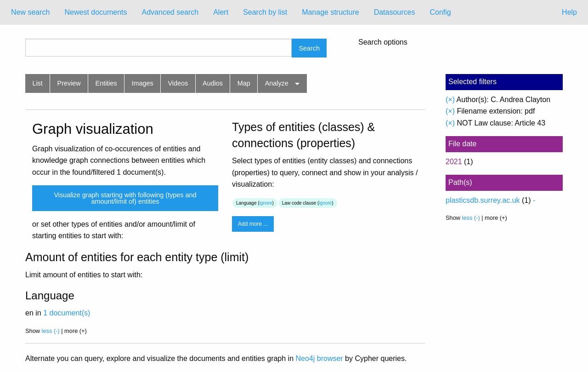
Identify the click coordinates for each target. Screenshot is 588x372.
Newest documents (96, 12)
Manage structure (331, 12)
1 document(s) (67, 313)
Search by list (265, 12)
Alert (221, 12)
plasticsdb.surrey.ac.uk (483, 200)
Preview (69, 83)
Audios (213, 83)
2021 (454, 162)
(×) (450, 100)
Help (569, 12)
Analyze (277, 83)
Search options (383, 42)
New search (30, 12)
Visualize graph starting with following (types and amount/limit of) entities (125, 198)
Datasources (395, 12)
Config (440, 12)
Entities (106, 83)
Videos (178, 83)
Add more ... (253, 224)
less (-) (51, 331)
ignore (266, 203)
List (37, 83)
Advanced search (170, 12)
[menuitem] (30, 12)
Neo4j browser (319, 358)
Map (244, 83)
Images (143, 83)
